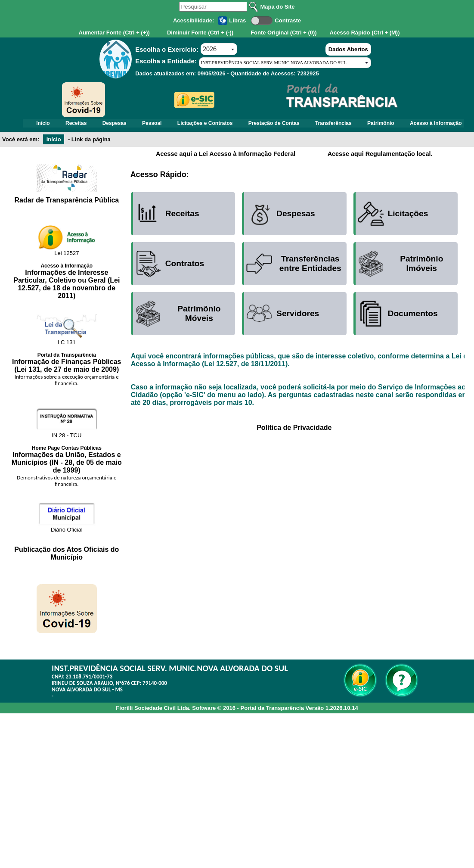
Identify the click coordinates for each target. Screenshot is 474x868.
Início (64, 124)
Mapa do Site (277, 7)
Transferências (378, 124)
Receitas (101, 124)
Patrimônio (429, 124)
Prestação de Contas (314, 124)
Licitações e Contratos (242, 124)
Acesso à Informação (243, 135)
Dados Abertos (348, 49)
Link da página (91, 152)
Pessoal (184, 124)
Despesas (143, 124)
